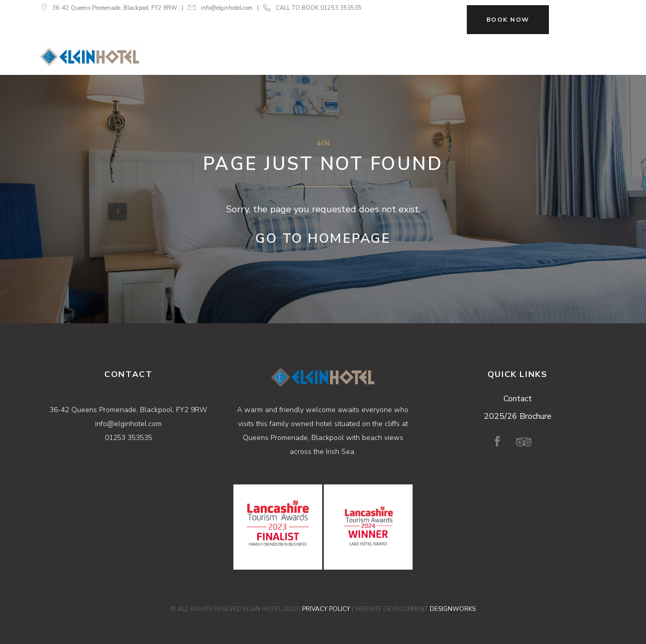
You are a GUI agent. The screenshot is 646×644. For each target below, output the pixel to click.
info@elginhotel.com (227, 8)
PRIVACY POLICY (326, 609)
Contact (518, 399)
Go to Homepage (323, 239)
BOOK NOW (508, 20)
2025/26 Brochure (518, 416)
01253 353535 (341, 8)
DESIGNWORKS (453, 609)
